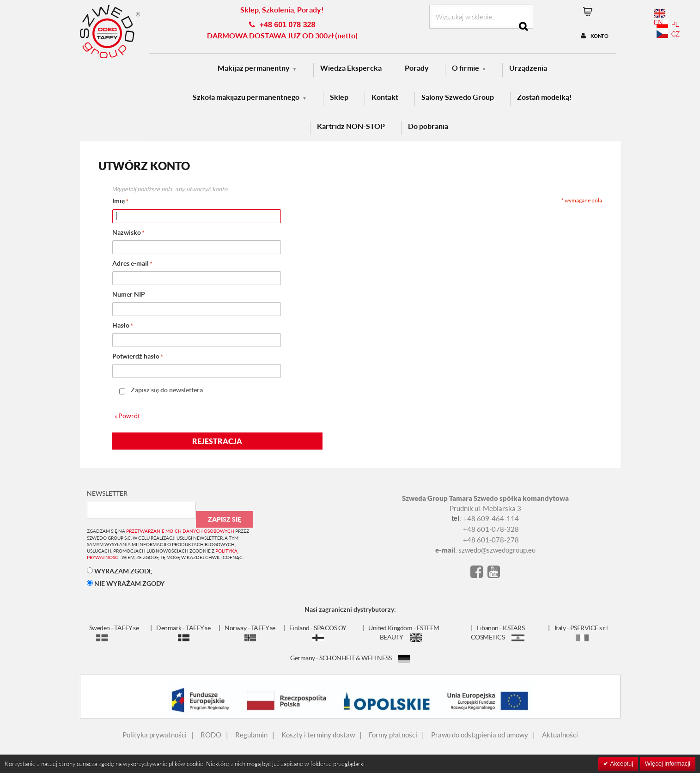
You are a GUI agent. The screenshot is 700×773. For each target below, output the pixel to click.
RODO (211, 735)
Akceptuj (621, 764)
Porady (417, 68)
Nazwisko (127, 232)
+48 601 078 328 (288, 25)
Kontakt (385, 97)
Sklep (339, 97)
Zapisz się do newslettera (167, 390)
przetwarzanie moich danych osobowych (180, 531)
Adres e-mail (131, 263)
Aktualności (560, 735)
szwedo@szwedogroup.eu (497, 550)
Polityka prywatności (155, 735)
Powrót (127, 416)
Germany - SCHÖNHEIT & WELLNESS (350, 658)
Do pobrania (428, 126)
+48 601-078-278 (491, 540)
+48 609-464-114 (491, 518)
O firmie (466, 68)
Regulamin (251, 735)
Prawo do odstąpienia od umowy (480, 735)
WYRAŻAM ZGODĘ (120, 571)
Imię (119, 201)
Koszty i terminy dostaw (318, 735)
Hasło (121, 325)
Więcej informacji (668, 764)
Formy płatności (393, 735)
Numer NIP (129, 294)
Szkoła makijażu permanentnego (246, 97)
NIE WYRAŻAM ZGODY (126, 583)
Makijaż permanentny (254, 68)
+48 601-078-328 (491, 529)
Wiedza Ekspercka (351, 68)
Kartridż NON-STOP (351, 126)
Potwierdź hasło (136, 356)
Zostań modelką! (545, 97)
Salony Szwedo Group (458, 97)
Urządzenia (528, 68)
